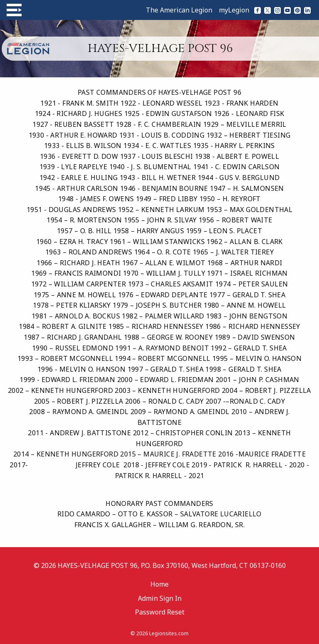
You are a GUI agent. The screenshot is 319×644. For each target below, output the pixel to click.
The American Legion (179, 10)
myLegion (234, 10)
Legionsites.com (169, 633)
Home (159, 584)
